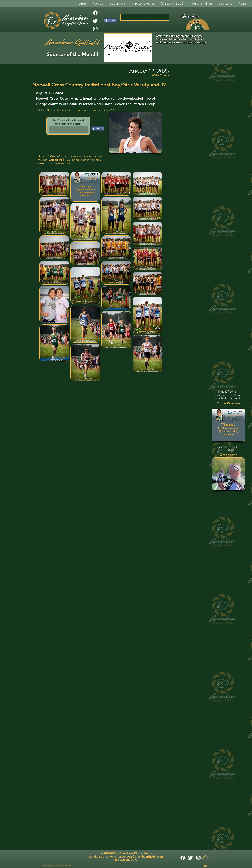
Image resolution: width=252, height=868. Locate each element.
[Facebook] (95, 13)
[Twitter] (95, 21)
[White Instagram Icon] (95, 29)
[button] (98, 4)
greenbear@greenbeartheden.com (141, 857)
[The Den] (197, 24)
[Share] (110, 20)
